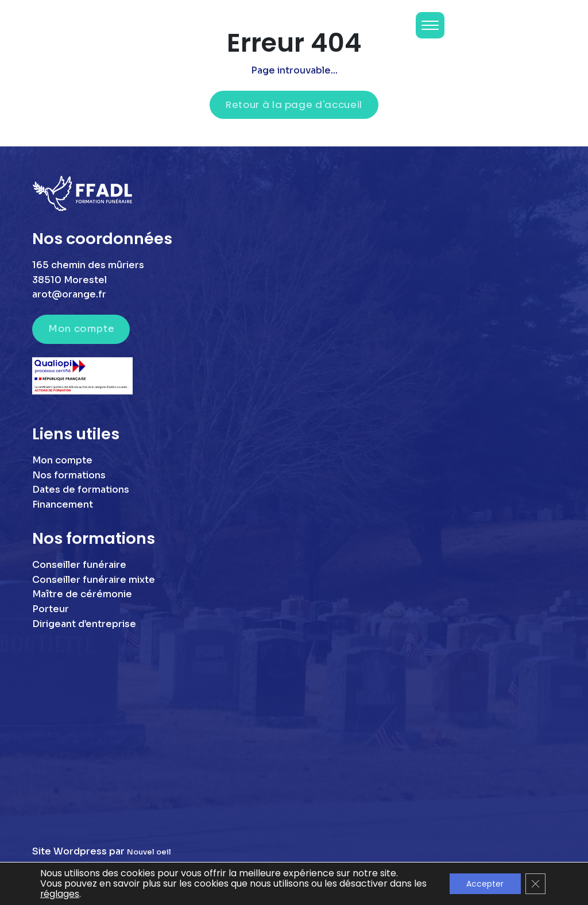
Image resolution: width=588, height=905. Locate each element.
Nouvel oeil (149, 852)
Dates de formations (81, 490)
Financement (63, 504)
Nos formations (69, 475)
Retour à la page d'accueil (294, 105)
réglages (75, 894)
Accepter (484, 884)
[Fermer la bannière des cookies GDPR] (535, 884)
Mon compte (81, 329)
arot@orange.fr (69, 294)
